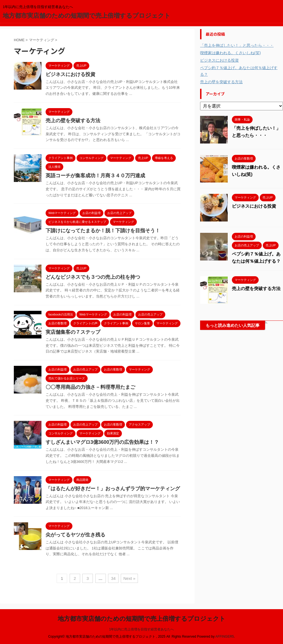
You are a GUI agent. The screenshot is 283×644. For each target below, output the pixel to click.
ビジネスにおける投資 (70, 74)
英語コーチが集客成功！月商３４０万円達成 (95, 176)
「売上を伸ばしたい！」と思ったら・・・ (237, 45)
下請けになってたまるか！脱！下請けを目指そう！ (103, 231)
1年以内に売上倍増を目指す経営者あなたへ (142, 629)
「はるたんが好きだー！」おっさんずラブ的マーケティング (113, 489)
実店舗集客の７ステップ (73, 332)
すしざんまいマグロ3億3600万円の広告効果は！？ (102, 442)
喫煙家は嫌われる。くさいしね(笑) (230, 53)
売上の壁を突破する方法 (73, 121)
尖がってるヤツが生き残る (75, 535)
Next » (129, 578)
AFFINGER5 (225, 637)
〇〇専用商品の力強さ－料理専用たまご (90, 387)
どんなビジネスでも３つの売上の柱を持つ (93, 277)
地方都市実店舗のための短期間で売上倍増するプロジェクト (87, 16)
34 (113, 578)
